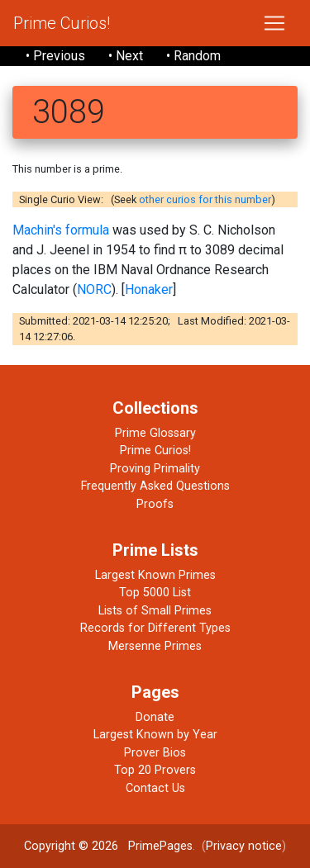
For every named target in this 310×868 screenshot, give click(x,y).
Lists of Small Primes (155, 611)
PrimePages (160, 846)
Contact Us (155, 788)
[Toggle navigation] (274, 23)
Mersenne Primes (155, 646)
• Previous (55, 56)
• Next (126, 56)
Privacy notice (244, 846)
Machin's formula (61, 230)
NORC (94, 289)
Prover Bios (155, 753)
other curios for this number (205, 199)
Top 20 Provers (155, 770)
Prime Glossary (155, 433)
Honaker (149, 289)
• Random (193, 56)
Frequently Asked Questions (155, 486)
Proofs (155, 504)
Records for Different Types (155, 628)
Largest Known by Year (155, 735)
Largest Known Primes (155, 575)
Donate (155, 717)
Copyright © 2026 (71, 846)
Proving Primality (155, 469)
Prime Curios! (62, 23)
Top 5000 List (155, 593)
